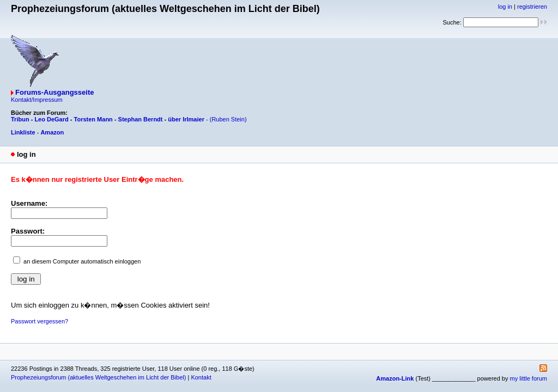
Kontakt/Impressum (37, 100)
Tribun (20, 119)
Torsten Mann (93, 119)
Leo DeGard (51, 119)
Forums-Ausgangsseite (54, 92)
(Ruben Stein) (228, 119)
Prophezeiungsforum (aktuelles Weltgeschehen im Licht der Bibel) (98, 377)
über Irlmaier (186, 119)
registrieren (532, 7)
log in (505, 7)
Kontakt (201, 377)
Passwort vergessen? (40, 321)
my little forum (529, 378)
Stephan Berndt (141, 119)
